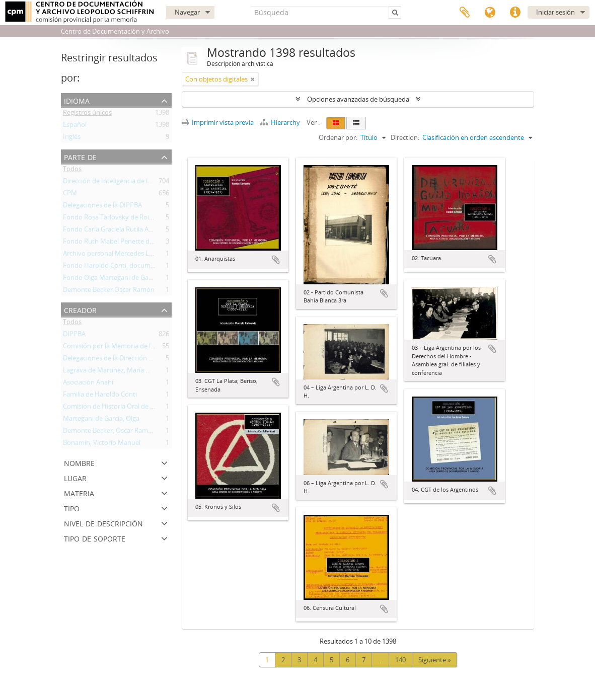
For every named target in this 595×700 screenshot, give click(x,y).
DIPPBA (74, 336)
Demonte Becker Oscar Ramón (109, 291)
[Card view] (336, 123)
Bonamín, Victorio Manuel (102, 444)
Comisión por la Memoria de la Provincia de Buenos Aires (148, 348)
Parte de (80, 156)
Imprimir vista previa (218, 122)
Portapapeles (465, 13)
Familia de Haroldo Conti (100, 396)
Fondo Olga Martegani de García (111, 279)
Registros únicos (87, 114)
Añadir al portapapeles (276, 260)
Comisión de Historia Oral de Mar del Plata (126, 408)
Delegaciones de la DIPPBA (102, 207)
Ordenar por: (338, 137)
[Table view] (356, 123)
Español (75, 126)
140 (400, 660)
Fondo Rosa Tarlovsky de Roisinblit (115, 219)
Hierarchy (281, 122)
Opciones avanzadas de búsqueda (358, 99)
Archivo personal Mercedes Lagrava (116, 255)
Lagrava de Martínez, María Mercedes (119, 372)
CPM (70, 195)
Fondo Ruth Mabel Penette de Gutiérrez (123, 243)
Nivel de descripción (103, 523)
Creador (80, 309)
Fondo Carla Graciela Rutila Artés (111, 231)
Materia (79, 492)
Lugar (75, 477)
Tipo (72, 508)
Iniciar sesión (555, 12)
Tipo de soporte (95, 538)
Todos (72, 171)
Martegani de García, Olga (101, 420)
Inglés (72, 138)
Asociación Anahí (88, 384)
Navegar (187, 12)
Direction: (405, 137)
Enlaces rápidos (515, 13)
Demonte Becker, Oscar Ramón (109, 432)
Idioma (490, 13)
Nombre (79, 462)
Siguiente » (434, 660)
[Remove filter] (253, 79)
